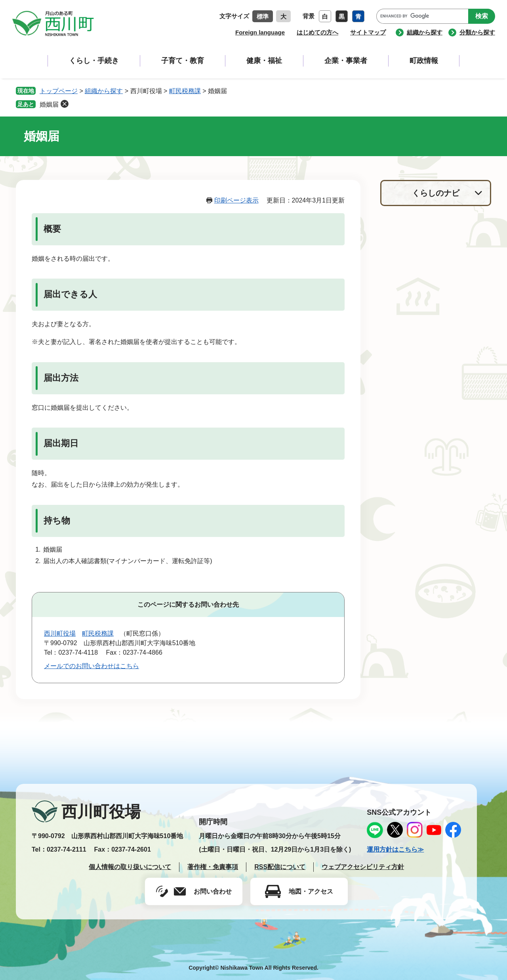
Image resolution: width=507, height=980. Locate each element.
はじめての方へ (317, 32)
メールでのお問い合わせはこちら (91, 666)
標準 (263, 16)
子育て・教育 (183, 61)
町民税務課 (185, 91)
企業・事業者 (346, 61)
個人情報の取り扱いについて (130, 867)
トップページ (59, 91)
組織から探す (425, 32)
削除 (65, 104)
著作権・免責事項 (213, 867)
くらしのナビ (436, 193)
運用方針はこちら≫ (395, 849)
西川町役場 (60, 633)
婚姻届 (49, 104)
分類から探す (477, 32)
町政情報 (424, 61)
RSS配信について (280, 867)
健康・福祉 (264, 61)
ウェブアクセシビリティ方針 (363, 867)
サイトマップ (368, 32)
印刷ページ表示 (236, 200)
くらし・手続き (94, 61)
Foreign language (260, 32)
